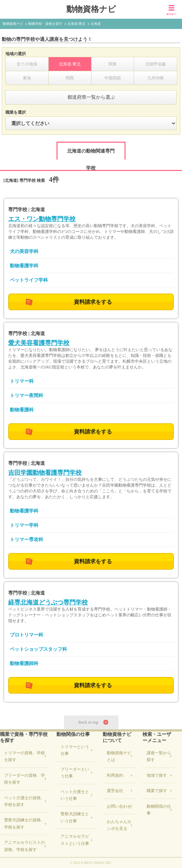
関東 (113, 64)
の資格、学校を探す (24, 756)
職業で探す (157, 791)
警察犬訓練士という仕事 (75, 817)
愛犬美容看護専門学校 (39, 343)
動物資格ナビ (91, 9)
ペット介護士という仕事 (75, 795)
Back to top (88, 722)
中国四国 (113, 78)
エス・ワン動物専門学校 (42, 219)
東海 (27, 78)
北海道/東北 (70, 64)
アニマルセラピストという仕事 (75, 840)
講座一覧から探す (159, 756)
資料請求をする (93, 302)
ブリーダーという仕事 (75, 773)
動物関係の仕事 (159, 810)
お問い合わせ (119, 806)
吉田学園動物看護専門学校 (45, 473)
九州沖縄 (155, 78)
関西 (70, 78)
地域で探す (157, 775)
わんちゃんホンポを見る (119, 825)
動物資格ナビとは (119, 756)
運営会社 (115, 791)
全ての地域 (27, 64)
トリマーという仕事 (75, 750)
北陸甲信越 (155, 64)
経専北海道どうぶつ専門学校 (48, 602)
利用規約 (115, 775)
